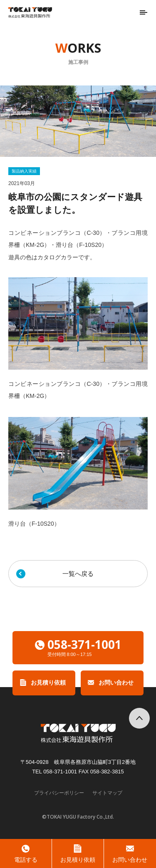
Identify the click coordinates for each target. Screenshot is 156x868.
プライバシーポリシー (59, 793)
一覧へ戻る (78, 574)
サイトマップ (107, 793)
